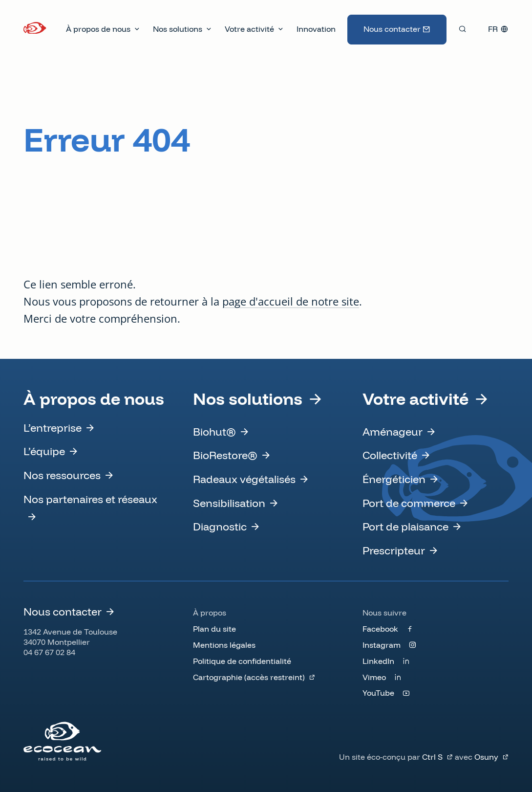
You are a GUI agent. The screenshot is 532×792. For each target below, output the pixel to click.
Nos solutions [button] (178, 29)
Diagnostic (220, 527)
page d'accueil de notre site (291, 301)
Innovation (316, 29)
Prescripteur (394, 550)
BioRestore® (225, 455)
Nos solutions (248, 399)
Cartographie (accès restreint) (249, 677)
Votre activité (415, 399)
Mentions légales (224, 645)
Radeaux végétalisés (244, 479)
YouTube (378, 693)
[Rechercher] (462, 29)
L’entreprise (53, 428)
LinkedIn (378, 661)
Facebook (380, 629)
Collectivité (390, 455)
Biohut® (214, 432)
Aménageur (393, 432)
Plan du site (214, 629)
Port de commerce (409, 503)
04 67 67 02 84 (49, 652)
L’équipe (44, 451)
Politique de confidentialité (242, 661)
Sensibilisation (229, 503)
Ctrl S (432, 757)
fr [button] (493, 29)
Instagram (382, 645)
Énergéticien (394, 479)
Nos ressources (62, 475)
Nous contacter (392, 29)
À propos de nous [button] (98, 29)
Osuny (486, 757)
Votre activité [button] (249, 29)
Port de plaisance (405, 527)
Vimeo (374, 677)
